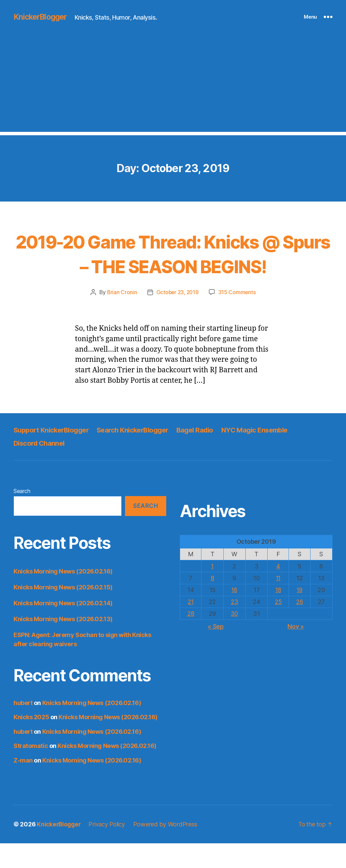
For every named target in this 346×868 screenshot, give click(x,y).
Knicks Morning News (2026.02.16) (63, 596)
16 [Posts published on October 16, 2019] (234, 615)
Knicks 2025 (31, 742)
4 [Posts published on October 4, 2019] (278, 591)
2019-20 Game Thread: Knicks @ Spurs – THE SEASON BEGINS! (173, 265)
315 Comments (238, 317)
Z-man (23, 785)
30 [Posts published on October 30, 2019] (234, 638)
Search (22, 515)
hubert (23, 727)
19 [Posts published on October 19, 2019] (300, 615)
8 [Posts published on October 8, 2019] (212, 602)
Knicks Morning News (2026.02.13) (63, 643)
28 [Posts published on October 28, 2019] (191, 638)
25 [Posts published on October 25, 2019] (278, 626)
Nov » (296, 651)
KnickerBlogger (42, 17)
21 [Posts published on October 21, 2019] (191, 626)
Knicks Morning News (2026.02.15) (63, 612)
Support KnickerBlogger (54, 455)
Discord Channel (41, 467)
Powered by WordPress (170, 849)
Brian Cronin (121, 317)
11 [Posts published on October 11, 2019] (278, 602)
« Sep (216, 651)
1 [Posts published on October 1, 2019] (212, 591)
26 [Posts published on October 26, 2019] (300, 626)
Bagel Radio (206, 455)
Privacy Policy (110, 849)
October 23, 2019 (177, 317)
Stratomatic (31, 770)
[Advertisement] (173, 85)
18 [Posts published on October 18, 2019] (278, 615)
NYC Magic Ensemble (269, 455)
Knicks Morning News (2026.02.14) (63, 627)
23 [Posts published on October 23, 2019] (234, 626)
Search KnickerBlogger (140, 455)
